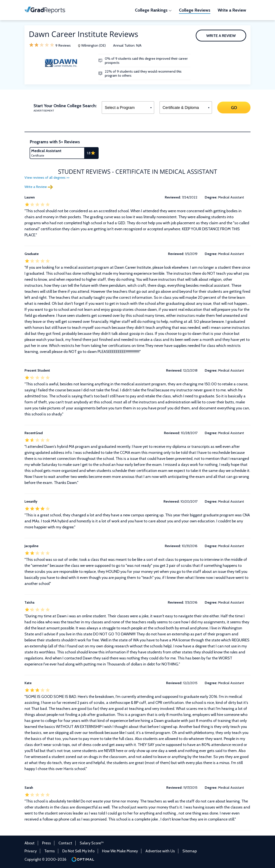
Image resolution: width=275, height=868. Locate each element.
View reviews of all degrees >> (47, 178)
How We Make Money (120, 851)
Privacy (31, 851)
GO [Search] (234, 107)
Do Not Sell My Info (78, 851)
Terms (50, 851)
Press (47, 843)
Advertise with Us (160, 851)
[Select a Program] (128, 108)
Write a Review (221, 36)
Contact (65, 843)
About (30, 843)
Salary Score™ (92, 843)
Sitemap (190, 851)
